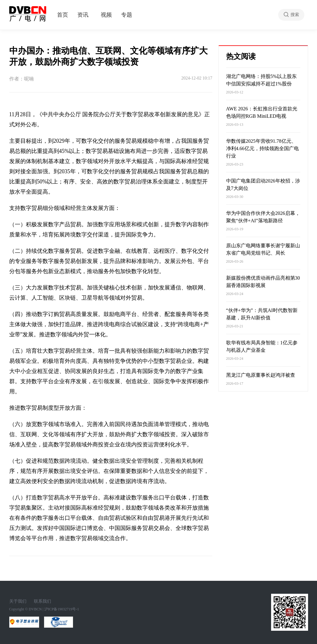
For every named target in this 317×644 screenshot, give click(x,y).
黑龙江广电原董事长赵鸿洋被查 (261, 375)
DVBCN (35, 609)
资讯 (83, 15)
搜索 (295, 15)
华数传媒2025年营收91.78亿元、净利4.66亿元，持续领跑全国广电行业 (262, 148)
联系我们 (43, 601)
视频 (106, 15)
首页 (63, 15)
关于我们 (18, 601)
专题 (127, 15)
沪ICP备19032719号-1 (62, 609)
